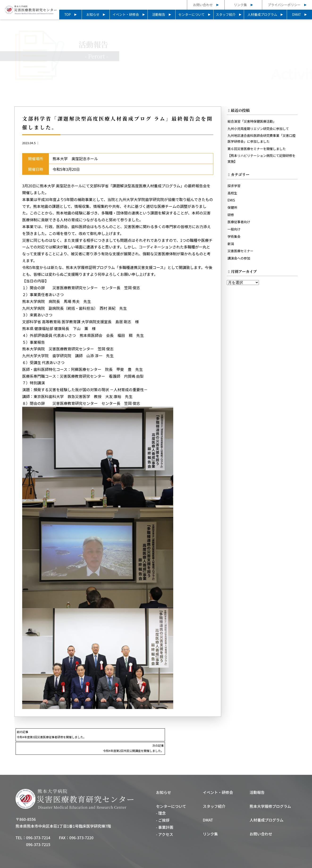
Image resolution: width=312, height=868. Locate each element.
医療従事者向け (239, 224)
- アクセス (165, 821)
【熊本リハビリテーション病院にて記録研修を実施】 (261, 160)
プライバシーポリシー (284, 5)
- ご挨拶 (163, 807)
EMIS (231, 202)
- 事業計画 (165, 814)
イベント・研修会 (126, 14)
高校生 (233, 195)
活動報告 (159, 14)
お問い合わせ (203, 5)
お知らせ (93, 14)
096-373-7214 (38, 824)
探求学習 (234, 187)
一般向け (234, 231)
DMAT (297, 14)
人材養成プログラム (262, 14)
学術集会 (234, 238)
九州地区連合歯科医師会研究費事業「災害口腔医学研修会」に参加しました (261, 139)
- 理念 (161, 800)
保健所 (233, 209)
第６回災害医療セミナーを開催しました (258, 150)
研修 (231, 217)
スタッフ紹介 (226, 14)
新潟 (231, 246)
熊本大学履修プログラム (270, 793)
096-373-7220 (82, 824)
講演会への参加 (239, 260)
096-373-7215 (38, 831)
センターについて (192, 14)
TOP (68, 14)
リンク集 (240, 5)
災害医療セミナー (241, 253)
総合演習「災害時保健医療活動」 (253, 122)
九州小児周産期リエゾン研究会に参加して (260, 129)
